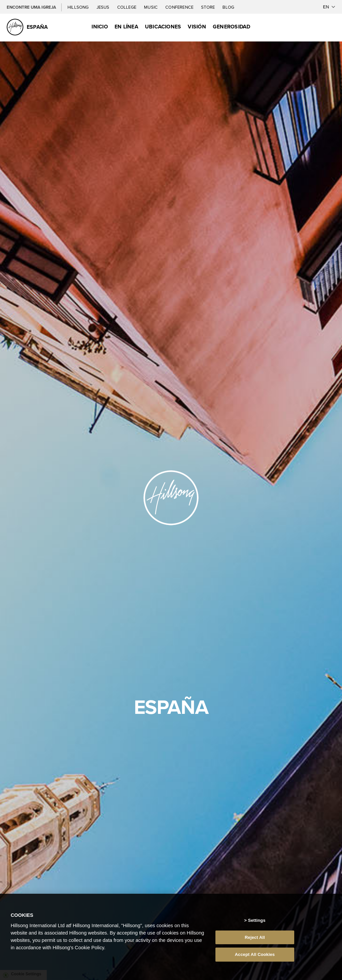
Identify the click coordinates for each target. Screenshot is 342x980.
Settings (256, 920)
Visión (197, 27)
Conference (180, 7)
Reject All (255, 937)
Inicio (100, 27)
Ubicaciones (163, 27)
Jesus (104, 7)
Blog (228, 7)
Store (208, 7)
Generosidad (232, 27)
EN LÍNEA (126, 27)
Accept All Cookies (255, 954)
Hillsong (79, 7)
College (127, 7)
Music (151, 7)
